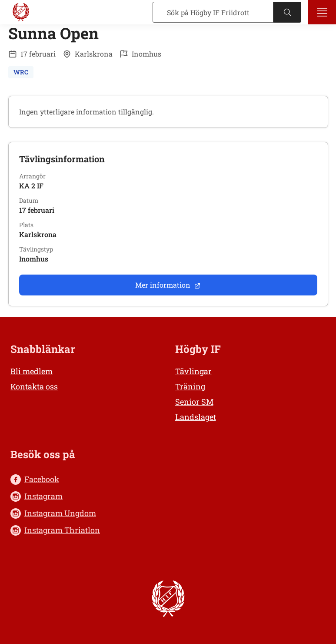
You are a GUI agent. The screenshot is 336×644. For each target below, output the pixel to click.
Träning (190, 386)
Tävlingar (193, 371)
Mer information (168, 285)
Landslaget (196, 417)
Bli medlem (32, 371)
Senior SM (194, 402)
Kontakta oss (34, 386)
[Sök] (213, 12)
